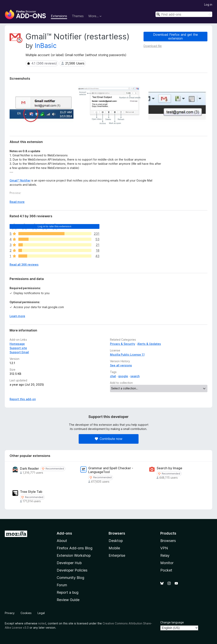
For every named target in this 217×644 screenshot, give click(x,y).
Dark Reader (29, 469)
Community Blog (70, 578)
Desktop (116, 541)
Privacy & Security (123, 344)
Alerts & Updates (149, 344)
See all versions (121, 365)
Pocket (166, 570)
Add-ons (64, 533)
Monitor (167, 563)
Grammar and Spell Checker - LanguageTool (111, 470)
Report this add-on (23, 399)
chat (113, 376)
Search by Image (169, 468)
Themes (78, 16)
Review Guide (68, 600)
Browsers (168, 541)
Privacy (10, 613)
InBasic (46, 46)
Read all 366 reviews (24, 264)
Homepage (17, 344)
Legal (41, 613)
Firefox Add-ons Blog (75, 548)
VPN (164, 548)
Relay (165, 555)
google (123, 376)
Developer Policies (72, 570)
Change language (172, 622)
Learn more (17, 316)
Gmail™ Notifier (20, 180)
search (135, 376)
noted (42, 623)
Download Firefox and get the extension (175, 36)
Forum (62, 585)
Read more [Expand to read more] (17, 202)
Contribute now (109, 439)
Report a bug (68, 592)
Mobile (114, 548)
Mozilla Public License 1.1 (127, 355)
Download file (153, 46)
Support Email (19, 352)
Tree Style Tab (31, 492)
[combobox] (184, 14)
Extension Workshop (74, 555)
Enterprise (117, 555)
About (62, 541)
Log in (208, 4)
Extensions (59, 16)
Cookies (26, 613)
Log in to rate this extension (54, 226)
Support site (18, 348)
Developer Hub (69, 563)
